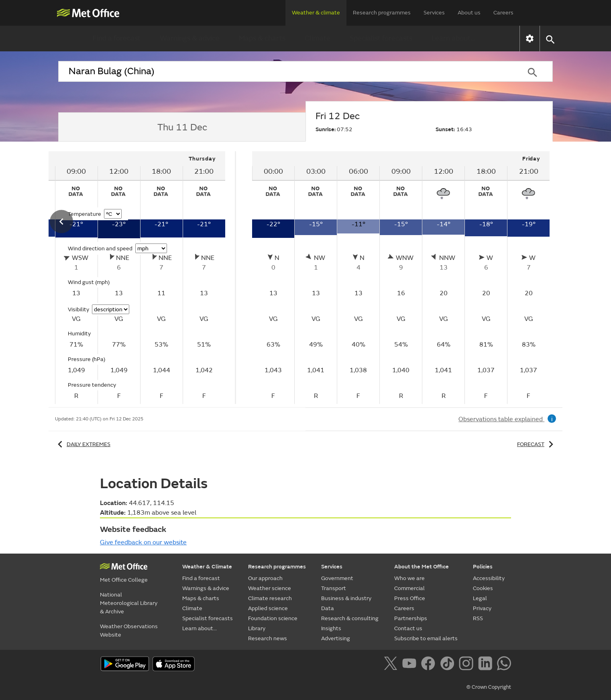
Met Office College (124, 580)
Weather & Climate (207, 567)
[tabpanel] (401, 278)
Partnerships (411, 618)
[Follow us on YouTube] (411, 665)
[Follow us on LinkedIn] (487, 665)
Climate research (270, 598)
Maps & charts (262, 38)
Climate (318, 38)
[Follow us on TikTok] (449, 665)
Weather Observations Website (129, 631)
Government (337, 578)
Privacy (482, 608)
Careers (503, 13)
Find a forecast (117, 38)
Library (257, 628)
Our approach (265, 578)
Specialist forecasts (381, 38)
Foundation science (273, 618)
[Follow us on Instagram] (467, 665)
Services (434, 13)
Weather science (270, 588)
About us (469, 13)
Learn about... (453, 38)
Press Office (410, 598)
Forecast (537, 444)
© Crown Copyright (489, 687)
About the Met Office (422, 567)
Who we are (409, 578)
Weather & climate (316, 13)
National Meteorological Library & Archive (129, 603)
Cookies (483, 588)
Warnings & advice (190, 38)
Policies (483, 567)
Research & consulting (350, 618)
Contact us (408, 628)
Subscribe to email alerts (426, 638)
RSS (478, 618)
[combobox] (285, 71)
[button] (550, 39)
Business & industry (346, 598)
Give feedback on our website (143, 542)
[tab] (182, 127)
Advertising (336, 638)
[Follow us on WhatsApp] (504, 665)
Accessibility (489, 578)
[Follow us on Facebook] (430, 665)
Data (328, 608)
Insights (331, 628)
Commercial (409, 588)
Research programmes (382, 13)
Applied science (268, 608)
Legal (480, 598)
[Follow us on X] (392, 665)
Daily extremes (83, 444)
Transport (334, 588)
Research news (268, 638)
